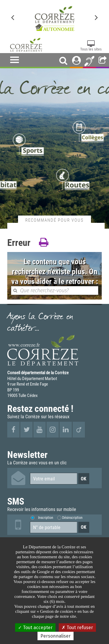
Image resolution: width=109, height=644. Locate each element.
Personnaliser (56, 636)
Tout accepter (35, 628)
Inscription (46, 518)
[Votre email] (54, 479)
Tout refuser (77, 628)
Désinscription (72, 518)
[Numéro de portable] (54, 527)
